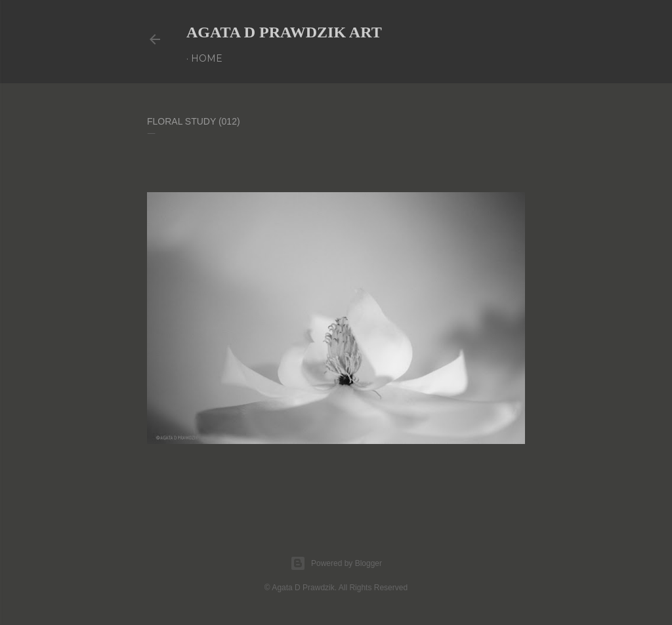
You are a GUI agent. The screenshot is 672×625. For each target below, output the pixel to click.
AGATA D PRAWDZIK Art (284, 32)
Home (207, 58)
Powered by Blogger (336, 563)
